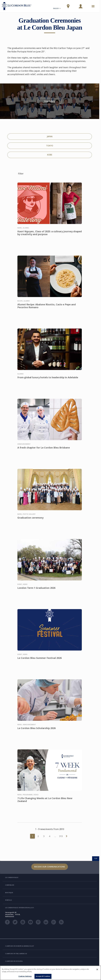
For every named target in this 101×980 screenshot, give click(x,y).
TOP (96, 858)
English (57, 9)
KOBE (50, 155)
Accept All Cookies (43, 976)
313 (61, 836)
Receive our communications (50, 867)
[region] (50, 973)
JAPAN (50, 136)
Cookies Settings (25, 976)
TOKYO (50, 146)
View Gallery (50, 101)
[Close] (97, 969)
